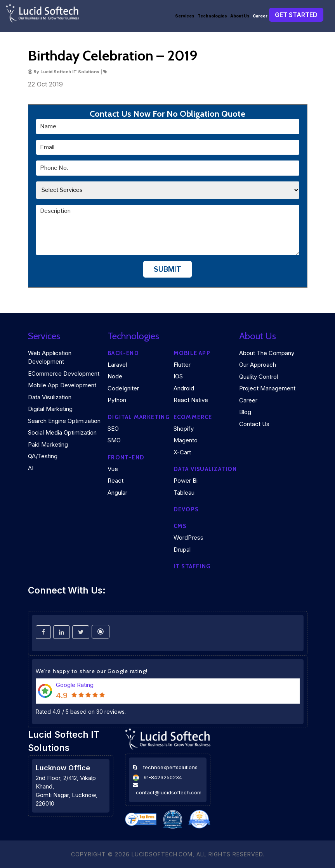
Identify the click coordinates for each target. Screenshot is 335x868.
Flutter (182, 365)
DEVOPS (186, 509)
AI (31, 468)
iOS (178, 376)
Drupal (182, 550)
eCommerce (193, 417)
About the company (267, 353)
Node (115, 376)
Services (185, 16)
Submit (167, 269)
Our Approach (258, 365)
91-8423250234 (163, 777)
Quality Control (259, 377)
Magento (186, 440)
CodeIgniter (123, 388)
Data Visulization (50, 397)
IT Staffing (192, 566)
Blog (245, 412)
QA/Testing (43, 456)
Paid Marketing (48, 444)
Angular (117, 493)
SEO (113, 429)
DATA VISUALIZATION (205, 469)
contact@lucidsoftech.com (169, 792)
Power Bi (186, 481)
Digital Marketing (50, 409)
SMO (114, 440)
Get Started (296, 15)
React (115, 481)
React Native (191, 400)
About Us (240, 16)
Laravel (117, 365)
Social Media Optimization (62, 432)
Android (184, 388)
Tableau (184, 493)
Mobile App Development (62, 385)
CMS (180, 526)
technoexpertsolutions (170, 767)
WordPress (188, 538)
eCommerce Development (64, 374)
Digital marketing (139, 417)
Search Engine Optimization (64, 421)
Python (117, 400)
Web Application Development (50, 357)
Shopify (184, 429)
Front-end (126, 457)
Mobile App (192, 353)
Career (260, 16)
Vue (113, 469)
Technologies (212, 16)
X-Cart (182, 452)
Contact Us (254, 424)
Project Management (267, 388)
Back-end (123, 353)
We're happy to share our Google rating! (92, 671)
